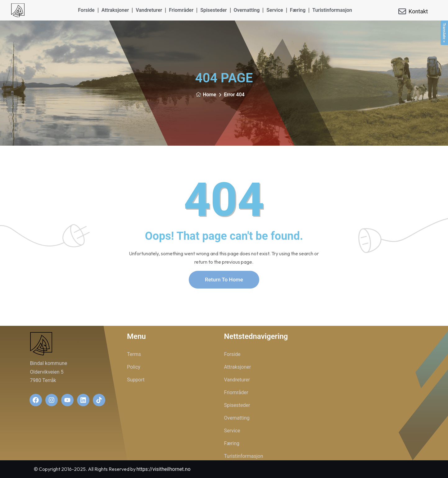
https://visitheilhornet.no (164, 469)
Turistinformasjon (332, 10)
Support (136, 380)
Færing (298, 10)
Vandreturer (149, 10)
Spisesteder (213, 10)
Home (206, 95)
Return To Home (224, 280)
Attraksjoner (115, 10)
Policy (134, 367)
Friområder (181, 10)
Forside (86, 10)
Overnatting (247, 10)
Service (275, 10)
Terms (134, 354)
